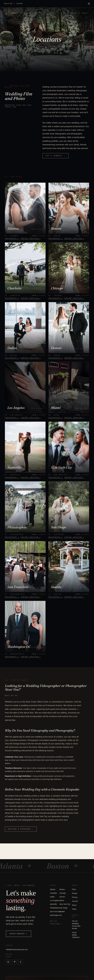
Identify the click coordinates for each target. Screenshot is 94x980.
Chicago (63, 893)
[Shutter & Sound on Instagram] (8, 962)
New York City (65, 904)
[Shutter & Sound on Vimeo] (14, 962)
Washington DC (56, 915)
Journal (75, 901)
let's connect (56, 156)
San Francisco (55, 912)
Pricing (75, 897)
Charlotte (53, 893)
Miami (62, 900)
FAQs (74, 909)
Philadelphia (55, 908)
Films (74, 889)
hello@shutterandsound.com (17, 950)
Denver (62, 897)
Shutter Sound (13, 4)
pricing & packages (21, 829)
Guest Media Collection (76, 935)
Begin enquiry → (18, 934)
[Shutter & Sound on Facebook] (20, 962)
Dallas (52, 897)
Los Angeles (55, 900)
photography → (12, 238)
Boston (62, 889)
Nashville (53, 904)
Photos (75, 893)
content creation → (31, 238)
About (74, 905)
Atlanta (53, 889)
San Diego (63, 908)
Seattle (62, 912)
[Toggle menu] (89, 4)
